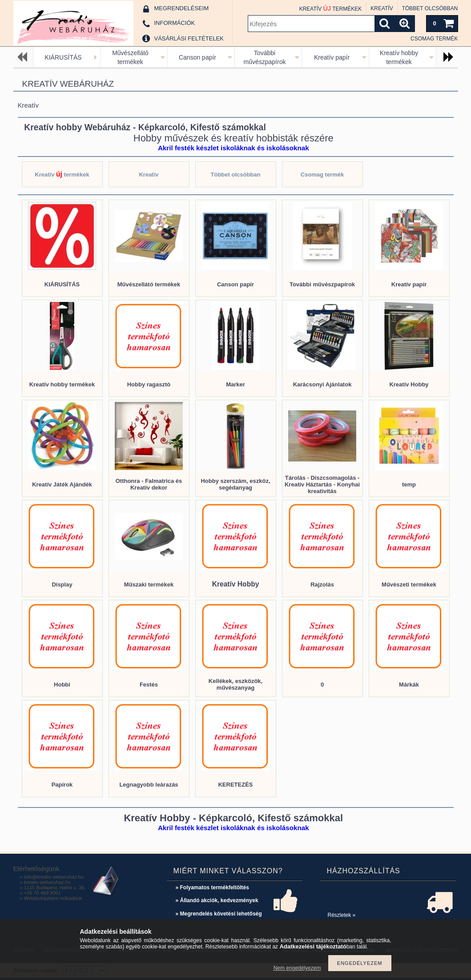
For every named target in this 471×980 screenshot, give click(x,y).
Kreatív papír (332, 57)
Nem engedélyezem (297, 968)
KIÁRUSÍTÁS (63, 57)
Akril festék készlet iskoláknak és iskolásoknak (233, 148)
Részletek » (342, 915)
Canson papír (197, 57)
